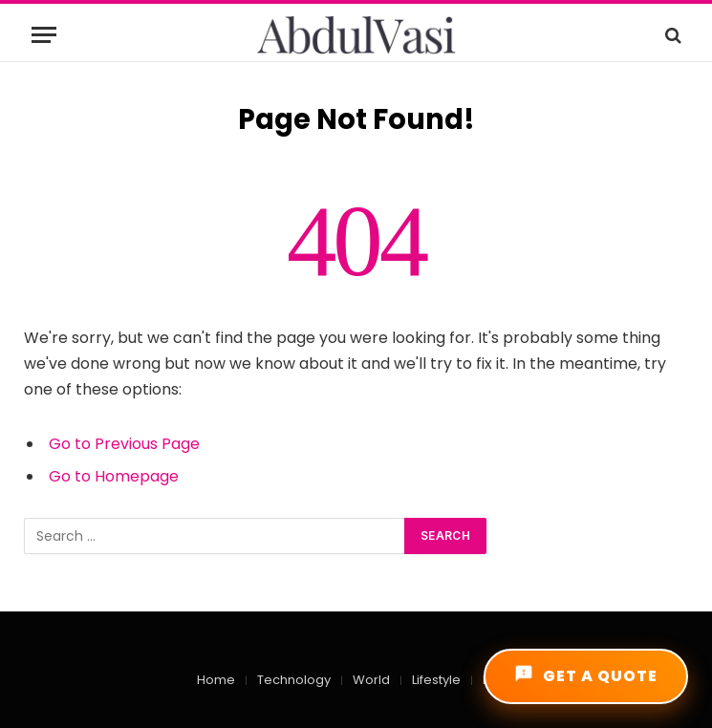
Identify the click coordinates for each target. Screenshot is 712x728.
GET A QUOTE (586, 675)
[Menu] (44, 35)
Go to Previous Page (124, 444)
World (371, 680)
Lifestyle (436, 680)
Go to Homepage (114, 476)
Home (216, 680)
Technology (294, 680)
